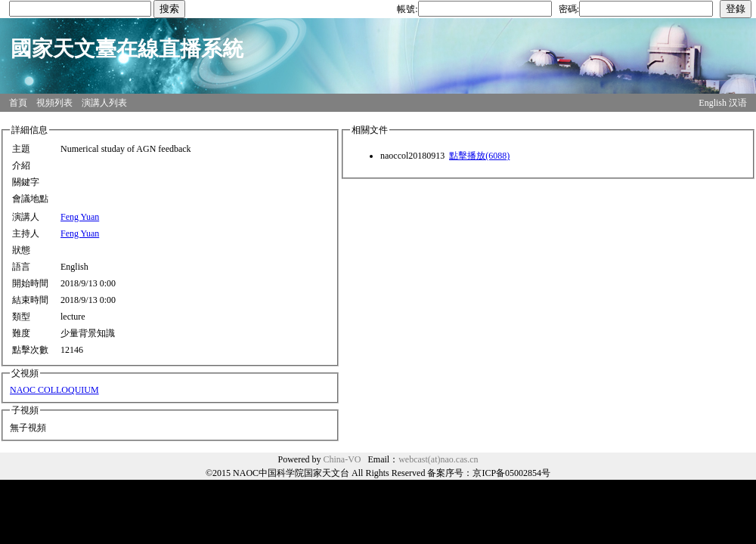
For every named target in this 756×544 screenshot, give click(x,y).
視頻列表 (54, 103)
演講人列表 (104, 103)
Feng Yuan (80, 217)
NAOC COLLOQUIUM (54, 390)
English (713, 103)
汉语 (738, 103)
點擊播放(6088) (479, 156)
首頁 (18, 103)
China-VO (342, 459)
